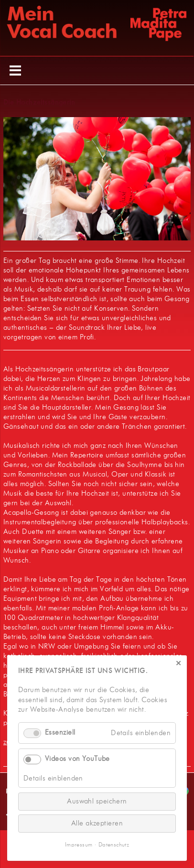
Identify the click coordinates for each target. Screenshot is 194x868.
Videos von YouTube (77, 759)
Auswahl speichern (97, 801)
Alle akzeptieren (97, 823)
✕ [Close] (178, 664)
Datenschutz (114, 845)
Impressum (79, 845)
